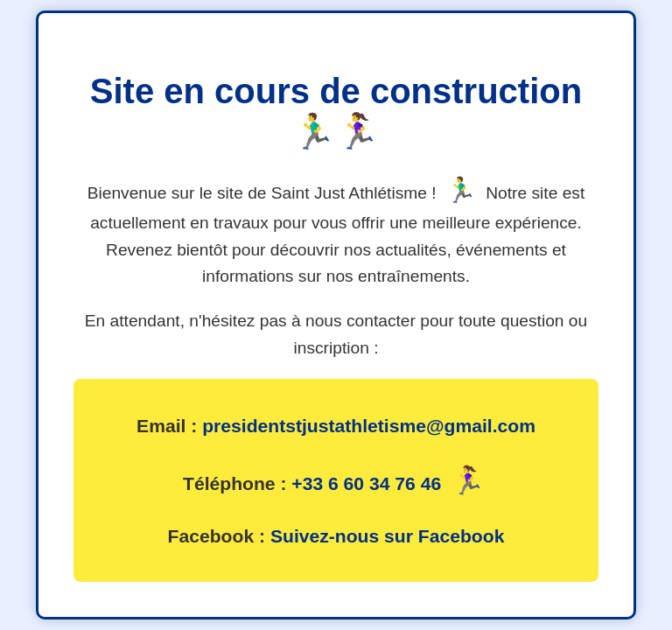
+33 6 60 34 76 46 (366, 483)
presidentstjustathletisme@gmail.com (369, 426)
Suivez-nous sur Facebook (387, 536)
